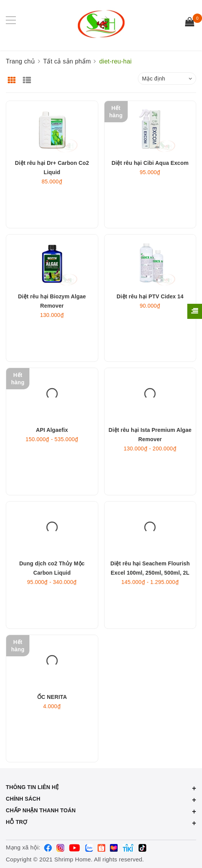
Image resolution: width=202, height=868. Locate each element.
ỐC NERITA (52, 717)
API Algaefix (52, 450)
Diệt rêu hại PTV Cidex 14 (150, 317)
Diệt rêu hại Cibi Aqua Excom (150, 183)
